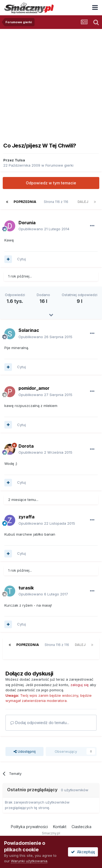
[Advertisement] (51, 83)
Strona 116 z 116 (57, 202)
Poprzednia (25, 202)
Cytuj (21, 259)
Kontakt (60, 827)
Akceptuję (83, 852)
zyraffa (27, 517)
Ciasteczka (81, 827)
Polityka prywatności (29, 827)
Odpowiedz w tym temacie (51, 183)
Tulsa (20, 160)
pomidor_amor (34, 388)
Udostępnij (25, 751)
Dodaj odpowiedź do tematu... (40, 723)
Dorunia (27, 223)
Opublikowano (44, 229)
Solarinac (29, 330)
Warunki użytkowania (29, 861)
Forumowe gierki (59, 165)
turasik (26, 588)
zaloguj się (80, 685)
